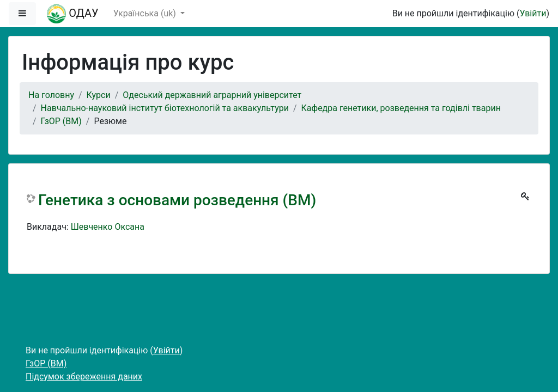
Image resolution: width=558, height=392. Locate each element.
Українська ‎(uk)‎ (146, 13)
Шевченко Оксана (108, 227)
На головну (51, 95)
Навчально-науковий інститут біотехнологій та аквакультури (165, 108)
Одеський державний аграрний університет (212, 95)
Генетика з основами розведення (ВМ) (177, 200)
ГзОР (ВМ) (61, 121)
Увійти (533, 13)
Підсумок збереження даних (84, 376)
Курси (99, 95)
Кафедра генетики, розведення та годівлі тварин (401, 108)
